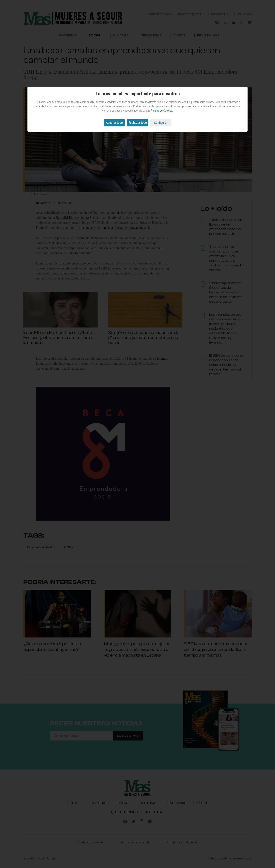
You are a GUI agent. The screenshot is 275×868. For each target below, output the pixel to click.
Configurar (161, 123)
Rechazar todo (138, 123)
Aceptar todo (114, 123)
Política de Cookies (161, 111)
